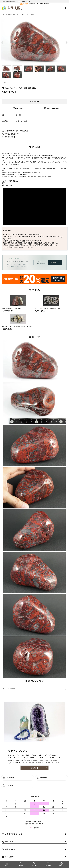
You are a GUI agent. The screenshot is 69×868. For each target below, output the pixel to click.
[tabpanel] (34, 42)
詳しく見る (35, 768)
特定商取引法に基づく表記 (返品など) (16, 131)
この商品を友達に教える (11, 134)
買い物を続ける (8, 137)
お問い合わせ (18, 108)
